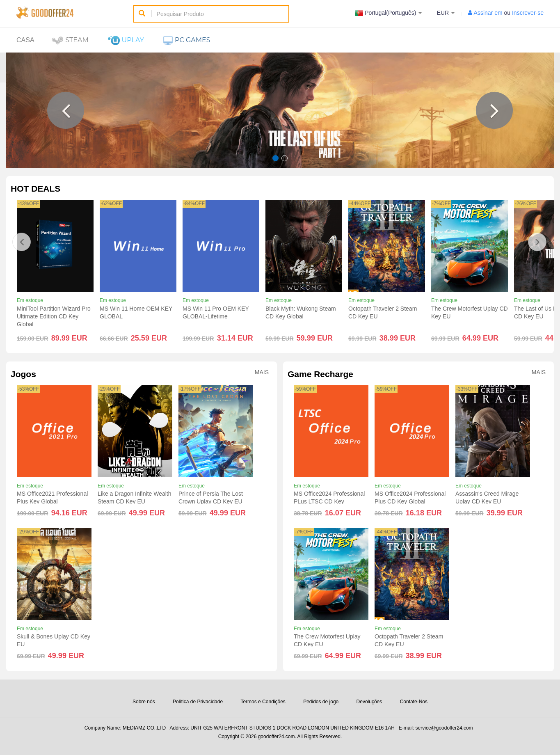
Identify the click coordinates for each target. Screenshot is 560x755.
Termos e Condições (263, 702)
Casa (25, 40)
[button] (66, 110)
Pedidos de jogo (321, 702)
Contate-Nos (414, 702)
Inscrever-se (528, 13)
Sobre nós (144, 702)
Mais (262, 372)
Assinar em (488, 13)
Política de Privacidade (198, 702)
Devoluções (369, 702)
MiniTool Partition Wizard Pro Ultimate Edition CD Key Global (54, 316)
